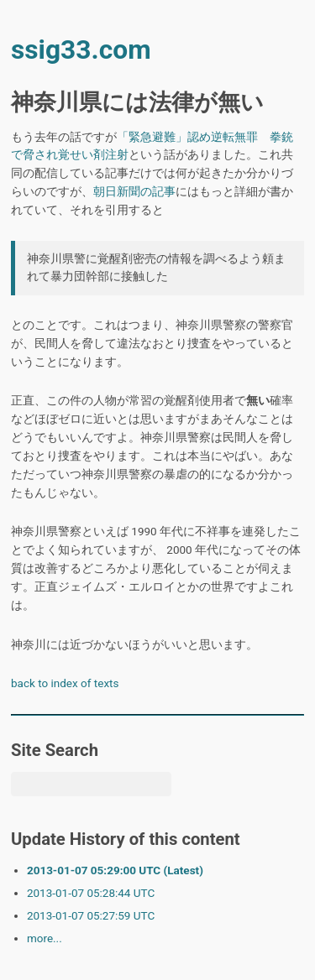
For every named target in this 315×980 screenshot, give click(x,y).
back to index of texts (65, 683)
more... (45, 938)
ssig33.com (81, 50)
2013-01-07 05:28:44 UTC (91, 893)
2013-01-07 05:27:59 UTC (91, 915)
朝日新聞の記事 (134, 191)
